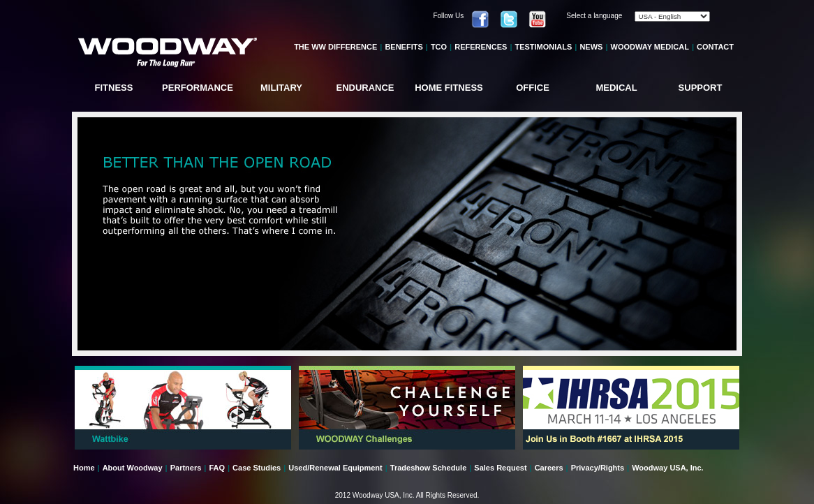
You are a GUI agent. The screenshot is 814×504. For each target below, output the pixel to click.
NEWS (591, 47)
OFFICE (533, 88)
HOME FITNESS (449, 88)
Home (84, 468)
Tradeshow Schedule (428, 468)
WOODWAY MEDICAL (650, 47)
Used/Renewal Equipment (335, 468)
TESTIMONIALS (543, 47)
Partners (186, 468)
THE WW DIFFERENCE (335, 47)
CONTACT (715, 47)
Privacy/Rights (598, 468)
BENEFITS (404, 47)
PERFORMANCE (198, 88)
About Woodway (133, 468)
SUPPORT (701, 88)
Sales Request (500, 468)
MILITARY (281, 88)
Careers (549, 468)
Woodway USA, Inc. (667, 468)
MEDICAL (616, 88)
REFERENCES (481, 47)
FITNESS (114, 88)
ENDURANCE (365, 88)
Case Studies (257, 468)
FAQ (217, 468)
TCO (439, 47)
